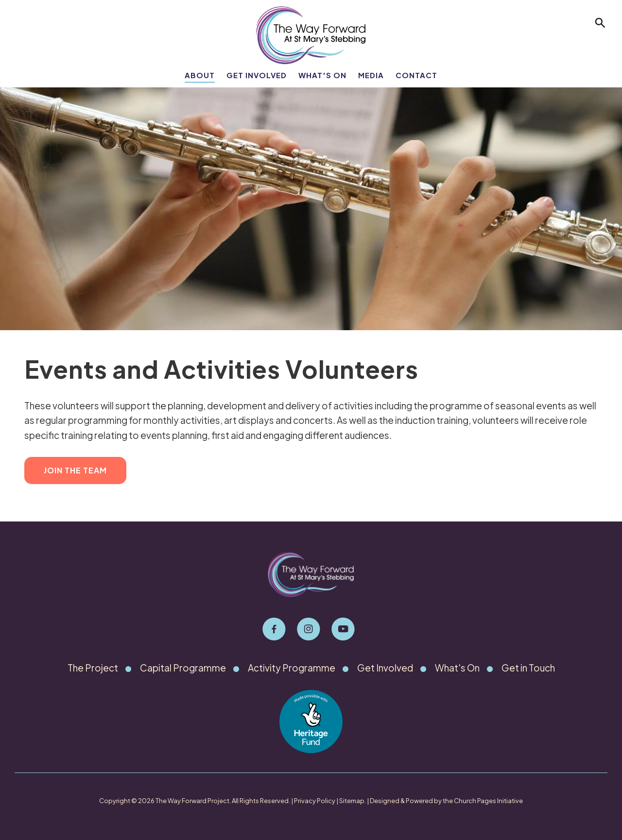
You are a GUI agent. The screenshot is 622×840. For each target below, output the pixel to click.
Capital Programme (183, 668)
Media (371, 75)
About (200, 75)
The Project (93, 668)
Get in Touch (528, 668)
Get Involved (257, 75)
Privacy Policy (315, 801)
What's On (322, 75)
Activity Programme (292, 668)
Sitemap (352, 801)
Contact (416, 75)
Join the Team (75, 470)
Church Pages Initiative (488, 801)
